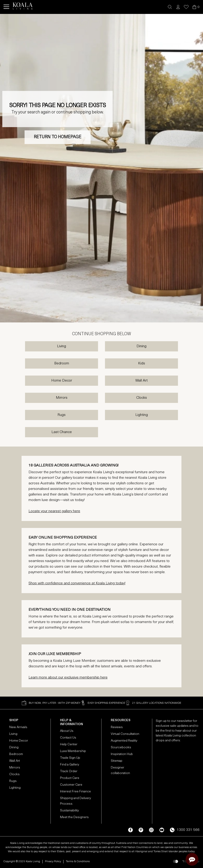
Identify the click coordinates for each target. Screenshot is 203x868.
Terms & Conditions (78, 862)
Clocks (142, 398)
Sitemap (117, 761)
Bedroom (62, 363)
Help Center (69, 744)
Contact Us (68, 738)
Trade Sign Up (70, 758)
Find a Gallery (70, 765)
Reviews (117, 727)
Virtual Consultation (125, 734)
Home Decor (62, 381)
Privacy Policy (53, 862)
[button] (170, 7)
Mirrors (62, 398)
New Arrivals (18, 727)
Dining (141, 346)
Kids (142, 363)
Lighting (142, 415)
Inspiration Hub (122, 754)
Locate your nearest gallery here (54, 511)
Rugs (62, 415)
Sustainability (69, 811)
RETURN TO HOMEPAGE (58, 137)
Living (62, 346)
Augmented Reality (124, 741)
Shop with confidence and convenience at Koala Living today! (77, 583)
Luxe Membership (73, 751)
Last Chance (62, 432)
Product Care (70, 778)
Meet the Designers (74, 817)
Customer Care (71, 785)
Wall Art (141, 381)
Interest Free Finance (75, 792)
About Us (67, 731)
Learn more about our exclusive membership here (68, 678)
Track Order (69, 771)
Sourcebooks (121, 747)
